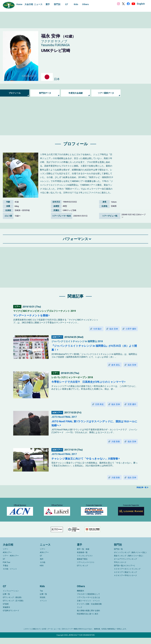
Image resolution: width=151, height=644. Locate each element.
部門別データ (45, 93)
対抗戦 (43, 604)
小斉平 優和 (130, 329)
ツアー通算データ (106, 93)
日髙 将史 (97, 405)
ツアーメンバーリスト (86, 569)
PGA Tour (7, 569)
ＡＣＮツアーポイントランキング (127, 575)
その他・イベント (10, 575)
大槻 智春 (114, 442)
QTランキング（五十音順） (14, 607)
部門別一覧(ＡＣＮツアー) (124, 572)
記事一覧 (6, 600)
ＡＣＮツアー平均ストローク (125, 582)
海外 (42, 565)
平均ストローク (120, 569)
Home (19, 4)
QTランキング (82, 572)
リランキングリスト (85, 562)
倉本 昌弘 (114, 365)
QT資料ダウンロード (11, 617)
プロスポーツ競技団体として (88, 600)
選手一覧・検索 (83, 555)
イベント (43, 607)
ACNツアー (7, 559)
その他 (43, 569)
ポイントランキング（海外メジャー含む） (131, 559)
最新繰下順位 (82, 565)
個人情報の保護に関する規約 (88, 617)
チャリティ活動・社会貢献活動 (89, 610)
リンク (80, 614)
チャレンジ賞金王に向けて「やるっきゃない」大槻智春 (88, 460)
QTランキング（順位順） (13, 604)
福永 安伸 (112, 329)
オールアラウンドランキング (125, 565)
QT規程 (6, 610)
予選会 (5, 572)
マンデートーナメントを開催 (32, 315)
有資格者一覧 (82, 559)
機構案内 (80, 597)
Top (41, 597)
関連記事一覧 (142, 489)
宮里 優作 (131, 405)
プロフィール (15, 93)
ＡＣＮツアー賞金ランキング (125, 578)
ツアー (5, 555)
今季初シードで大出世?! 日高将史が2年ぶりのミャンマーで (91, 383)
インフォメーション (11, 597)
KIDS (42, 572)
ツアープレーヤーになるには (88, 604)
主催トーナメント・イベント (88, 607)
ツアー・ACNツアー (11, 562)
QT (4, 565)
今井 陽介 (95, 329)
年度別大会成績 (75, 93)
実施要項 (6, 614)
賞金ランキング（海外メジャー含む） (129, 562)
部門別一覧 (118, 555)
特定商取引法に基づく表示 (88, 620)
